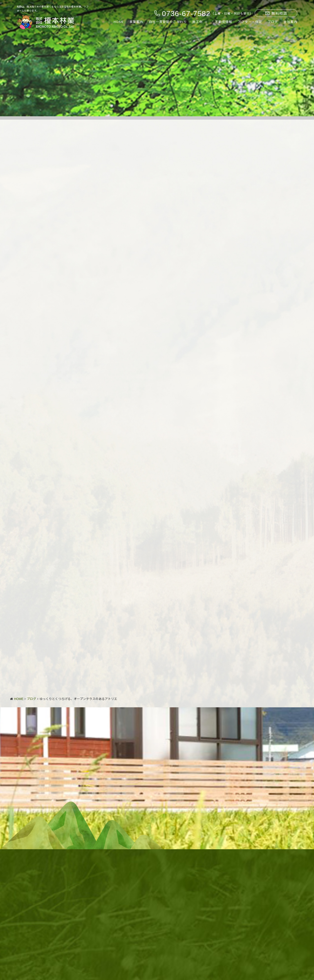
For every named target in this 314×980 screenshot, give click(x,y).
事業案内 (136, 22)
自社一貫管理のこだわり (168, 22)
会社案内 (290, 22)
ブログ (273, 22)
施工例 (198, 22)
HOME (119, 22)
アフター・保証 (250, 22)
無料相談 (276, 13)
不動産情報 (224, 22)
